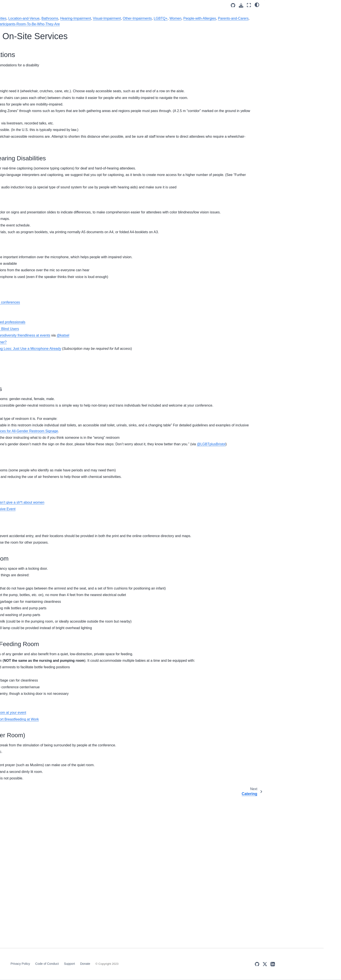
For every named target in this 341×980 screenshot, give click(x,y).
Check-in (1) (35, 237)
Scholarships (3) (38, 608)
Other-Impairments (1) (43, 458)
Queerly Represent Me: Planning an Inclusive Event (132, 618)
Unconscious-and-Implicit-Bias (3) (48, 645)
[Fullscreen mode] (249, 5)
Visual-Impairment (100, 24)
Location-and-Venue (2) (44, 389)
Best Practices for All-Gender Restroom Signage (177, 517)
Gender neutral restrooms (112, 605)
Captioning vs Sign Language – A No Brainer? (128, 411)
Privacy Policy (132, 964)
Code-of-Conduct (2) (41, 244)
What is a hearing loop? (111, 430)
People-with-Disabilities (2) (46, 543)
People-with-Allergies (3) (45, 510)
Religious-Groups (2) (42, 582)
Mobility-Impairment (110, 18)
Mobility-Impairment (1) (44, 415)
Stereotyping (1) (38, 629)
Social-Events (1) (38, 622)
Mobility (277, 19)
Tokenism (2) (35, 636)
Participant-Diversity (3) (43, 503)
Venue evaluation (106, 384)
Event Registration (36, 118)
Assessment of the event (40, 132)
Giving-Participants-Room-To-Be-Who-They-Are (180, 30)
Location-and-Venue (181, 18)
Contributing (32, 145)
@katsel (220, 404)
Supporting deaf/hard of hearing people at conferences (135, 371)
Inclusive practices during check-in (47, 125)
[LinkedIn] (318, 964)
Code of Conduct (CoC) (39, 97)
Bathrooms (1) (37, 159)
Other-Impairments (130, 24)
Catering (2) (35, 230)
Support (181, 964)
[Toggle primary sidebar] (86, 5)
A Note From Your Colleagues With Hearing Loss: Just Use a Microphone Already (155, 418)
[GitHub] (303, 964)
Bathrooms (206, 18)
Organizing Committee (39, 64)
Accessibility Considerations (290, 13)
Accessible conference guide (115, 365)
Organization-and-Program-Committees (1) (46, 448)
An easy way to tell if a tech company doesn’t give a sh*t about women (147, 611)
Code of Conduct (158, 964)
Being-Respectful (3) (42, 185)
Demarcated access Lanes (113, 378)
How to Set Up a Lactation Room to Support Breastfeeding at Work (144, 863)
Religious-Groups (99, 30)
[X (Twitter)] (310, 964)
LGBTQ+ (153, 24)
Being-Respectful (128, 30)
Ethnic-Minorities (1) (40, 270)
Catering (29, 83)
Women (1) (34, 674)
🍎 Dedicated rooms (282, 43)
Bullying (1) (34, 223)
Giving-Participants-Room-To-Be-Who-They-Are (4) (46, 279)
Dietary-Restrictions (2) (43, 251)
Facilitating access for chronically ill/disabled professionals (137, 391)
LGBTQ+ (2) (35, 358)
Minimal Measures (36, 57)
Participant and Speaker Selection (47, 111)
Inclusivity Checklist (37, 139)
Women (168, 24)
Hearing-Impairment (232, 18)
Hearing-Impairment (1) (44, 339)
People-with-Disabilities (145, 18)
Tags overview (34, 152)
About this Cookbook (38, 50)
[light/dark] (257, 5)
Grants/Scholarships (37, 104)
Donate (197, 964)
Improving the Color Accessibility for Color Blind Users (134, 398)
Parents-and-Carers (226, 24)
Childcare (30, 90)
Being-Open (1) (37, 178)
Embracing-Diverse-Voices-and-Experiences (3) (45, 260)
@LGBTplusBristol (222, 542)
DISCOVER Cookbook (39, 44)
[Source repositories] (233, 5)
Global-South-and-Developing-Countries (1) (48, 329)
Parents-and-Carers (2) (43, 477)
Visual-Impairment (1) (42, 655)
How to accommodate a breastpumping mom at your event (138, 856)
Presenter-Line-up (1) (41, 568)
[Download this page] (241, 5)
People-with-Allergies (192, 24)
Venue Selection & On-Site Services (43, 74)
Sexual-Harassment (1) (43, 615)
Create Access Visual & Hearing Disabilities (294, 28)
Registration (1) (37, 575)
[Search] (48, 33)
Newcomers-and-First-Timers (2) (47, 436)
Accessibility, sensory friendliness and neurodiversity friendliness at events (150, 404)
